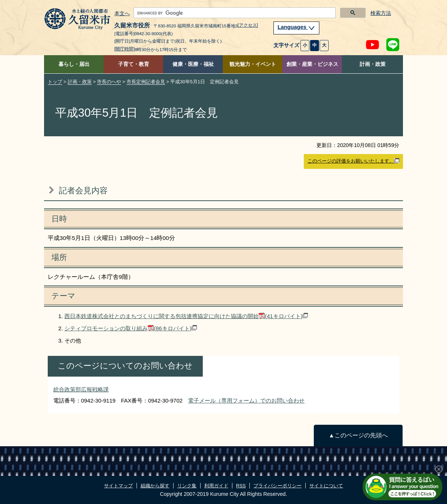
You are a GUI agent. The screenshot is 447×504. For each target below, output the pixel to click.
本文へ (122, 14)
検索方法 (381, 13)
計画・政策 (373, 64)
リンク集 (187, 486)
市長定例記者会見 (146, 82)
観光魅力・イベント (253, 64)
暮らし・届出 (74, 64)
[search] (234, 13)
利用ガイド (216, 486)
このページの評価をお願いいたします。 (353, 161)
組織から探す (155, 486)
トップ (55, 82)
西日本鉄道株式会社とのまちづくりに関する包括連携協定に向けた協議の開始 (186, 316)
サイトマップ (118, 486)
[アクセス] (248, 25)
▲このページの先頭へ (358, 435)
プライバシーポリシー (278, 486)
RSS (241, 486)
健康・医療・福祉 (193, 64)
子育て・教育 (134, 64)
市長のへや (109, 82)
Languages (296, 27)
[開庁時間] (125, 49)
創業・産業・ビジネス (312, 64)
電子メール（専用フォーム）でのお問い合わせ (246, 400)
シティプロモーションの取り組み (131, 328)
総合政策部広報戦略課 (81, 389)
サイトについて (326, 486)
